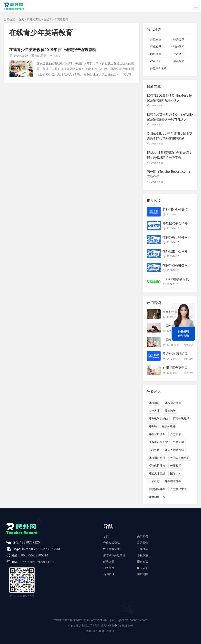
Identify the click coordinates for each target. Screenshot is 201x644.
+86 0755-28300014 (34, 555)
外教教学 (179, 54)
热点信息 (41, 55)
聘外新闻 (179, 46)
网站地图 (143, 574)
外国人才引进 (157, 473)
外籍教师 (176, 465)
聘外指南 (156, 54)
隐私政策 (143, 555)
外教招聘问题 (157, 458)
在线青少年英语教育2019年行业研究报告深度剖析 (53, 50)
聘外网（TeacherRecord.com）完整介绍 (169, 174)
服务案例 (109, 568)
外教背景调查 (157, 434)
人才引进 (154, 481)
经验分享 (179, 39)
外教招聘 (154, 403)
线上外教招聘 (111, 549)
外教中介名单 (158, 68)
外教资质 (176, 434)
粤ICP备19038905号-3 (100, 631)
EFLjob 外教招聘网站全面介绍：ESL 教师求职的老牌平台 (169, 155)
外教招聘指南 (173, 403)
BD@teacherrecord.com (37, 562)
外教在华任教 (173, 481)
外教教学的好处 (158, 418)
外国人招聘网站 (174, 450)
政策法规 (156, 61)
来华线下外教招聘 (114, 555)
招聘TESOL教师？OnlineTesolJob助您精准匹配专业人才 (169, 98)
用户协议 (143, 561)
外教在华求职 (178, 489)
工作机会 (143, 549)
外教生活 (156, 39)
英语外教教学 (181, 418)
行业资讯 (156, 46)
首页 (21, 19)
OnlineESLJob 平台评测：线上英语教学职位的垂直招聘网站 (170, 136)
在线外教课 (169, 426)
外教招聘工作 (157, 497)
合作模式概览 (111, 543)
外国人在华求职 (180, 458)
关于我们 (143, 536)
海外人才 (154, 411)
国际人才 (176, 473)
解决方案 (109, 561)
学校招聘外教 (157, 489)
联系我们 (143, 543)
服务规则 (143, 568)
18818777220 (30, 542)
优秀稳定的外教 (158, 442)
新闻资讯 (109, 574)
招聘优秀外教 (157, 465)
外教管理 (178, 442)
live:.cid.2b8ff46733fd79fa (41, 549)
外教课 (153, 426)
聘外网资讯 (34, 19)
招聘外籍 (154, 450)
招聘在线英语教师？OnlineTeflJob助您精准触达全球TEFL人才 (170, 117)
